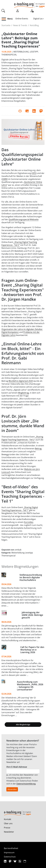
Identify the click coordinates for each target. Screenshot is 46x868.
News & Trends (20, 25)
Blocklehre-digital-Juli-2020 (21, 381)
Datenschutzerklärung (26, 784)
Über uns (8, 823)
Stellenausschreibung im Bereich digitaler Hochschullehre (31, 577)
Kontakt (8, 819)
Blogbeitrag (23, 393)
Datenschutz (10, 857)
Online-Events (22, 19)
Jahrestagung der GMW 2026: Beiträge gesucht (32, 615)
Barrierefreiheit (11, 848)
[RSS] (20, 861)
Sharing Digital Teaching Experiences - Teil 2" (19, 244)
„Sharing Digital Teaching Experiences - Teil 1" (20, 509)
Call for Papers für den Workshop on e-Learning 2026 (32, 650)
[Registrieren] (32, 11)
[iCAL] (25, 861)
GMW (5, 179)
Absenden (12, 789)
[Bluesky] (15, 861)
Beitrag (38, 449)
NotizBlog (34, 25)
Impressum (9, 852)
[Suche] (3, 11)
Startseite (6, 25)
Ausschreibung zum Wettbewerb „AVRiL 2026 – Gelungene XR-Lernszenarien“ (30, 686)
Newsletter (9, 832)
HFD (34, 173)
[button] (5, 19)
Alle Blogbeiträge (23, 725)
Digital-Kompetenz (10, 332)
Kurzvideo (29, 522)
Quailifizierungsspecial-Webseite (24, 219)
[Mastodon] (10, 861)
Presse (7, 828)
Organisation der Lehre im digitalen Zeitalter (22, 329)
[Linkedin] (5, 861)
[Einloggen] (18, 11)
